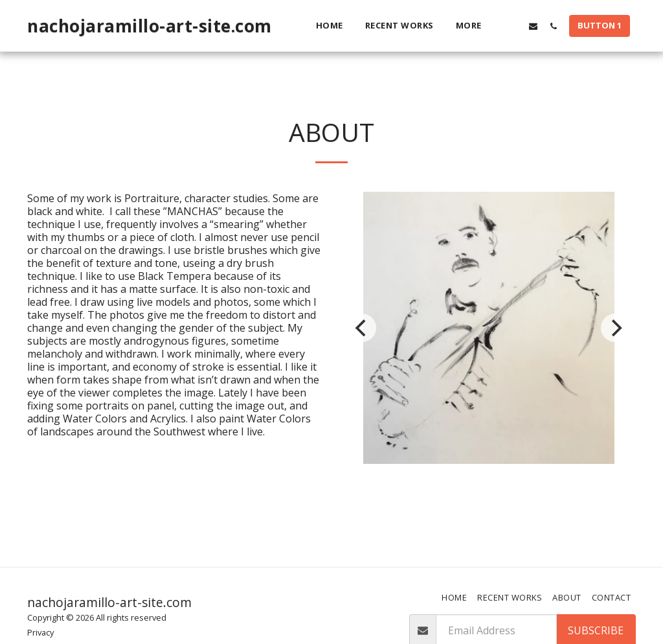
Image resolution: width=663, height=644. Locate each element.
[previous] (362, 328)
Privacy (40, 632)
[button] (513, 26)
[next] (615, 328)
